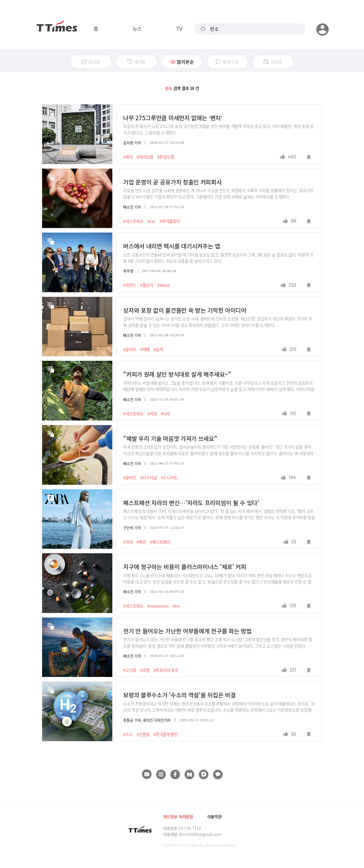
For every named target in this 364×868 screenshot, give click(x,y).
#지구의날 (149, 478)
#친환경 (143, 734)
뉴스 (137, 28)
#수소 (128, 734)
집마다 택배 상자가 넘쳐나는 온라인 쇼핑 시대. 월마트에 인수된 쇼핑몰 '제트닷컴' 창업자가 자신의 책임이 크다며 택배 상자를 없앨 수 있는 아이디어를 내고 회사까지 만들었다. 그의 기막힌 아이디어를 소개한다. (218, 322)
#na (176, 606)
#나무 (166, 414)
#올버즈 (130, 478)
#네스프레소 (133, 221)
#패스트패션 (160, 542)
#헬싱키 (147, 285)
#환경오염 (166, 157)
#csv (151, 221)
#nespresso (158, 606)
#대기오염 (145, 157)
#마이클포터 (170, 221)
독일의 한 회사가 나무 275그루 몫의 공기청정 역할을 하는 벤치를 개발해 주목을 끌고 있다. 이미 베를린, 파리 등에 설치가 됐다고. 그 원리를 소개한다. (218, 129)
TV (179, 28)
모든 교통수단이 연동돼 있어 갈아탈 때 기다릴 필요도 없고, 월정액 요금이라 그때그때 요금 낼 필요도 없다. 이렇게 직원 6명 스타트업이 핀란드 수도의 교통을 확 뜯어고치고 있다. (218, 258)
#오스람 (130, 670)
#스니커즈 (169, 478)
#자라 (128, 542)
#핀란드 (130, 285)
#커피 (152, 414)
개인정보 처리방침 (178, 817)
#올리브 (130, 349)
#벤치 (128, 157)
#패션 (141, 542)
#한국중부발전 (166, 734)
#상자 (158, 349)
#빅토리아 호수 (166, 670)
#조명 (145, 670)
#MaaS (164, 285)
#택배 (145, 349)
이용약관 (215, 817)
